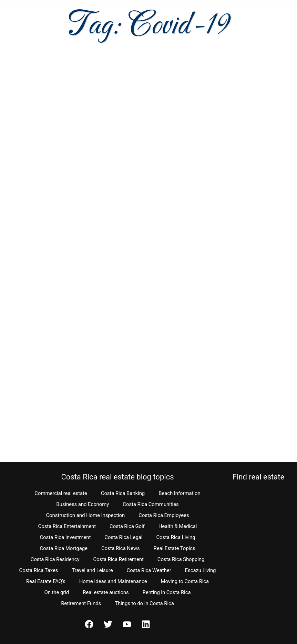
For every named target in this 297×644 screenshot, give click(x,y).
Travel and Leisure (92, 570)
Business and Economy (83, 504)
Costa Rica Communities (151, 504)
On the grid (57, 592)
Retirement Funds (81, 603)
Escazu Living (201, 570)
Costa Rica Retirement (118, 559)
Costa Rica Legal (123, 537)
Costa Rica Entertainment (67, 526)
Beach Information (180, 493)
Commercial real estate (61, 493)
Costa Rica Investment (65, 537)
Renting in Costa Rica (167, 592)
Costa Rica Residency (55, 559)
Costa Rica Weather (149, 570)
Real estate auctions (106, 592)
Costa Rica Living (176, 537)
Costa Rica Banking (123, 493)
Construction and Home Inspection (85, 515)
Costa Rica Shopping (181, 559)
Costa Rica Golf (127, 526)
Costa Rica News (121, 548)
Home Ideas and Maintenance (113, 581)
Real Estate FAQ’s (46, 581)
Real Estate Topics (175, 548)
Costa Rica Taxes (39, 570)
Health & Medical (178, 526)
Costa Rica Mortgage (64, 548)
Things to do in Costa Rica (144, 603)
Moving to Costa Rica (185, 581)
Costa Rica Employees (164, 515)
